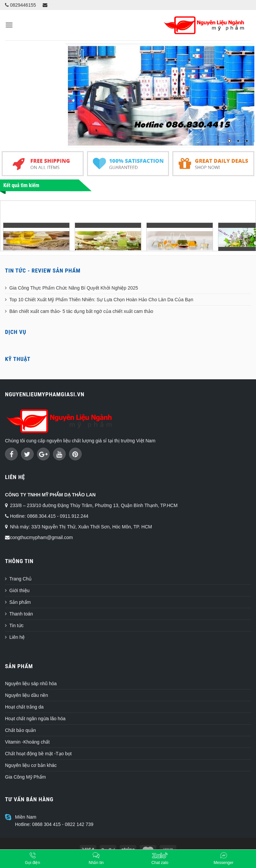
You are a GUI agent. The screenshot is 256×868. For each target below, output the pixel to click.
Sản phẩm (20, 602)
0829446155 (20, 5)
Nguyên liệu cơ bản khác (31, 765)
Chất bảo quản (20, 730)
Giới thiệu (19, 590)
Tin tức (16, 625)
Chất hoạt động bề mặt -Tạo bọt (38, 754)
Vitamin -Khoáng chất (27, 742)
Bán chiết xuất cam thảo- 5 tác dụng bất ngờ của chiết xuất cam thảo (81, 311)
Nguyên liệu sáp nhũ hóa (31, 684)
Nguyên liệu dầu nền (26, 695)
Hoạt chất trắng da (24, 707)
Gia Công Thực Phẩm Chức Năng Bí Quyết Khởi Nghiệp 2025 (74, 288)
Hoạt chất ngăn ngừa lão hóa (35, 719)
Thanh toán (21, 614)
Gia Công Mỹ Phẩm (25, 777)
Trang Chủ (20, 579)
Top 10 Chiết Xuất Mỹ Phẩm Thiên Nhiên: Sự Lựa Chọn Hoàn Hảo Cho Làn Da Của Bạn (101, 300)
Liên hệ (17, 637)
